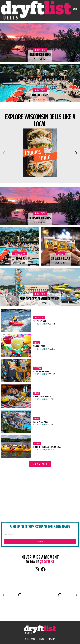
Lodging (38, 444)
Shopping (38, 368)
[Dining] (40, 153)
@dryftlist (47, 562)
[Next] (76, 153)
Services (52, 639)
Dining (62, 254)
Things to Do (40, 50)
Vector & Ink (41, 324)
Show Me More (40, 464)
